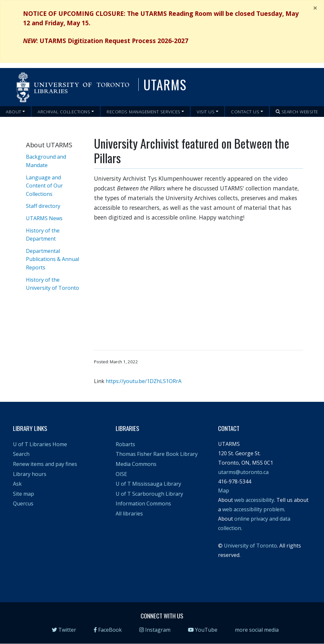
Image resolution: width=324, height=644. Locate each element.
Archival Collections (64, 112)
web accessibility (254, 500)
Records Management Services (144, 112)
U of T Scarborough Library (149, 494)
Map (224, 491)
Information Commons (143, 503)
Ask (17, 484)
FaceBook (108, 630)
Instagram (155, 630)
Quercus (23, 503)
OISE (121, 474)
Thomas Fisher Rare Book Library (157, 454)
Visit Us (206, 112)
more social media (257, 630)
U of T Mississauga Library (148, 484)
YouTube (203, 630)
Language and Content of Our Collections (44, 186)
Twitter (64, 630)
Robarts (125, 444)
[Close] (315, 8)
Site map (23, 494)
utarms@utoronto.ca (243, 472)
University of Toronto (250, 546)
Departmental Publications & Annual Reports (52, 259)
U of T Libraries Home (40, 444)
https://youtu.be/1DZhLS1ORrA (144, 381)
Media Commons (136, 464)
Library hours (30, 474)
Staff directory (43, 206)
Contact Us (245, 112)
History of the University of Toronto (52, 284)
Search (21, 454)
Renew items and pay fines (45, 464)
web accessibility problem (253, 509)
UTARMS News (44, 218)
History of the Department (43, 235)
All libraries (129, 514)
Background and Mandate (46, 161)
